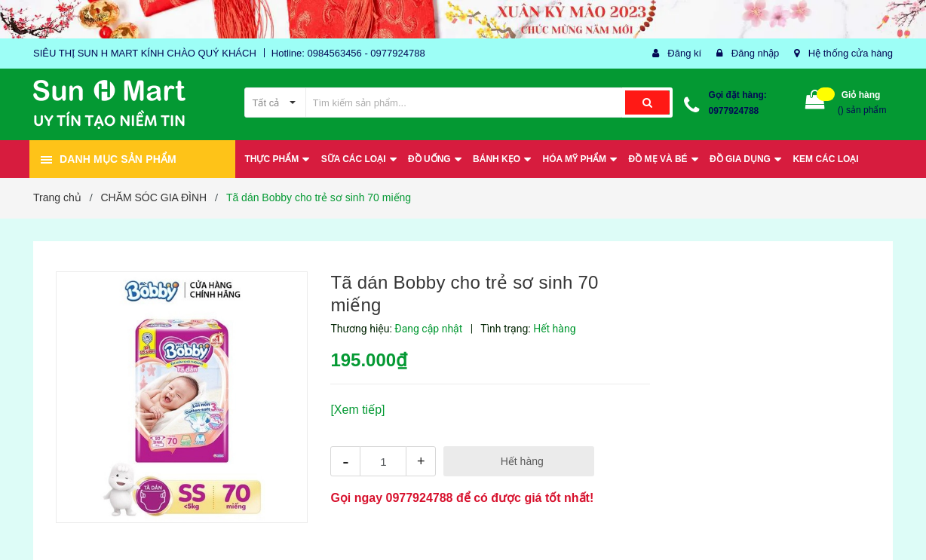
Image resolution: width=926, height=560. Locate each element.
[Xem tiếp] (357, 410)
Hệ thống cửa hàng (851, 53)
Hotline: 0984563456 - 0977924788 (348, 53)
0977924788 (734, 111)
